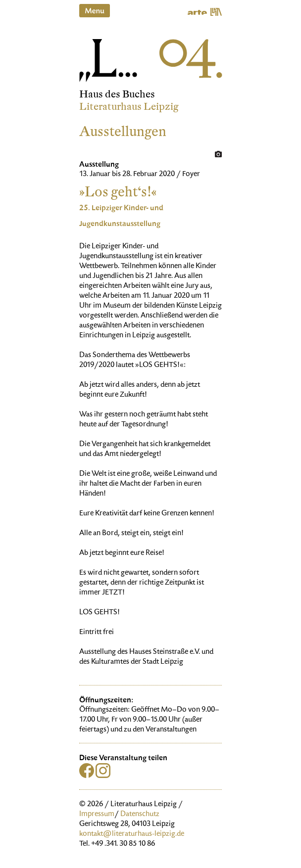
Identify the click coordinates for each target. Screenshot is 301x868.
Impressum (97, 815)
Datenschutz (140, 815)
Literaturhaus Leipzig (129, 107)
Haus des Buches (117, 94)
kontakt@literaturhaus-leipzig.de (132, 834)
